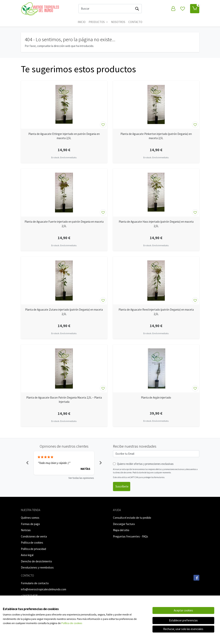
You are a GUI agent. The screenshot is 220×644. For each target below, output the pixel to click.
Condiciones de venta (34, 536)
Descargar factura (124, 524)
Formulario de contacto (35, 583)
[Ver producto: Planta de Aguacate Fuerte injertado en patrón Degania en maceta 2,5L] (64, 193)
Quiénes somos (30, 518)
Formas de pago (30, 524)
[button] (27, 463)
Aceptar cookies (183, 610)
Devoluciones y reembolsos (37, 567)
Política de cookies (32, 543)
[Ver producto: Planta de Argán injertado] (156, 368)
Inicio (82, 22)
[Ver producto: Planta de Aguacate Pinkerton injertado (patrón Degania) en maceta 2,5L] (156, 105)
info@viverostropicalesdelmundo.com (44, 589)
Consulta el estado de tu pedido (132, 518)
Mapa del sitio (121, 530)
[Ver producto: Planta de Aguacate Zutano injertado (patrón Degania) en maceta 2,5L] (64, 281)
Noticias (26, 530)
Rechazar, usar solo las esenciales (183, 629)
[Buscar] (106, 9)
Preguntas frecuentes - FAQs (131, 536)
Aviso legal (27, 555)
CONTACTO (135, 22)
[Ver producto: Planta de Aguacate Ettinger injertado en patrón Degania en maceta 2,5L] (64, 105)
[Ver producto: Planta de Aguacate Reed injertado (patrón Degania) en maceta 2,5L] (156, 281)
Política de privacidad (33, 549)
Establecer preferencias (183, 620)
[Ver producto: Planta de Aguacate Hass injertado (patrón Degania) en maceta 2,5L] (156, 193)
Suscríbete (122, 486)
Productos (98, 22)
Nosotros (118, 22)
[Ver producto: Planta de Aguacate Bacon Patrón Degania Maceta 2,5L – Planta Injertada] (64, 368)
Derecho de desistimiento (36, 561)
